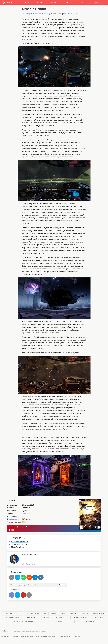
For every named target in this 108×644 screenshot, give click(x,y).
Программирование (80, 617)
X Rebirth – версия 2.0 (19, 541)
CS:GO (19, 613)
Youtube (23, 595)
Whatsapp (23, 577)
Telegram (35, 577)
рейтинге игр (14, 519)
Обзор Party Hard (17, 547)
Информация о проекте (27, 637)
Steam (29, 595)
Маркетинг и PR (61, 617)
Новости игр (37, 14)
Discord (12, 595)
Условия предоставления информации (46, 637)
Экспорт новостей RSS (65, 637)
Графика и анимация (12, 617)
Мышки (60, 621)
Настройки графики (32, 613)
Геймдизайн (85, 613)
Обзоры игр (46, 14)
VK (41, 577)
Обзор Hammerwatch (19, 544)
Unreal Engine (98, 617)
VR (45, 613)
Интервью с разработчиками (23, 621)
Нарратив (46, 617)
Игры (27, 2)
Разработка (68, 2)
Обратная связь (5, 637)
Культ (81, 2)
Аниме (63, 613)
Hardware (54, 2)
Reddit (29, 577)
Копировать (63, 584)
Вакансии (15, 637)
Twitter (17, 577)
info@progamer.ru (44, 631)
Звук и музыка (31, 617)
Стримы (53, 613)
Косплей (73, 613)
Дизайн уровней (99, 613)
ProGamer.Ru (6, 631)
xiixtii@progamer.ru (29, 564)
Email (12, 577)
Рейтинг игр (77, 637)
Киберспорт (40, 2)
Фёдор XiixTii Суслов (70, 14)
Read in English (27, 14)
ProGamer (7, 2)
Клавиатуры (90, 621)
